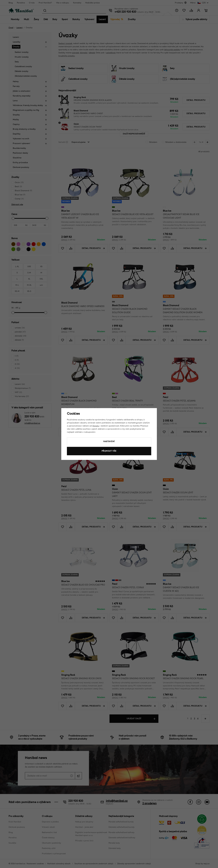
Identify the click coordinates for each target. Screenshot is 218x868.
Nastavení (109, 441)
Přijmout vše (109, 451)
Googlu (96, 426)
